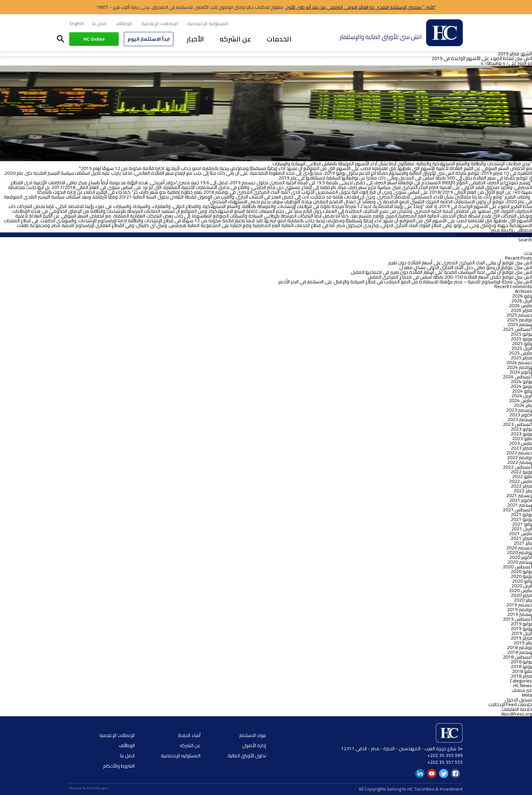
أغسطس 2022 (517, 467)
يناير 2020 (523, 600)
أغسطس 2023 (517, 424)
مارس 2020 (520, 590)
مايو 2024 (522, 391)
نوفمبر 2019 (519, 609)
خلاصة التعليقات (517, 709)
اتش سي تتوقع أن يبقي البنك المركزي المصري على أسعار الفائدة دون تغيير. (460, 263)
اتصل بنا (99, 23)
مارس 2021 (520, 533)
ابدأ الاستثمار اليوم (149, 39)
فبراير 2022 (521, 486)
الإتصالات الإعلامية (160, 23)
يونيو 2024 (521, 386)
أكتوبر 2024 (521, 372)
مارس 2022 (520, 481)
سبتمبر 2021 (520, 505)
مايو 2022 (522, 476)
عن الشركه (236, 39)
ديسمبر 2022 (519, 453)
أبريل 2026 (522, 301)
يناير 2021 (523, 543)
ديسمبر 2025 (519, 315)
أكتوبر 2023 (521, 415)
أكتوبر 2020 (521, 557)
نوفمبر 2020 (519, 552)
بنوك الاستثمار (253, 735)
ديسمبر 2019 (519, 605)
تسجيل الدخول (518, 700)
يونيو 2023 (521, 434)
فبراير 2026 (521, 310)
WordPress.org (517, 714)
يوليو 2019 (521, 624)
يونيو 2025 (521, 339)
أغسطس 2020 (517, 567)
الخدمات (279, 39)
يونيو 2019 (521, 628)
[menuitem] (77, 24)
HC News (486, 235)
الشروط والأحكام (119, 766)
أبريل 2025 (522, 348)
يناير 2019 (523, 643)
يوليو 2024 (521, 381)
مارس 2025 (520, 353)
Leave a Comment (514, 235)
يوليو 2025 (521, 334)
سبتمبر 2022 (520, 462)
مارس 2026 (520, 305)
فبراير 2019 (521, 638)
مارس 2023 (520, 443)
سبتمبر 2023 (520, 419)
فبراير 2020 (521, 595)
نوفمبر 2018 (519, 647)
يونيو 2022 (521, 472)
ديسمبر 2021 (519, 495)
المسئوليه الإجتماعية (208, 23)
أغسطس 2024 (517, 377)
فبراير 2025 (521, 358)
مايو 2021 (522, 524)
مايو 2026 (522, 296)
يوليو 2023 (521, 429)
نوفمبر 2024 (519, 367)
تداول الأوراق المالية (247, 756)
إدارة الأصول (254, 745)
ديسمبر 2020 (519, 548)
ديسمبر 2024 (519, 362)
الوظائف (124, 23)
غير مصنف (522, 690)
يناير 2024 (523, 405)
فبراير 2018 (521, 676)
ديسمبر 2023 (519, 410)
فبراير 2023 (521, 448)
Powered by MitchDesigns (89, 788)
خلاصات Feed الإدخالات (510, 704)
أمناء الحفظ (189, 735)
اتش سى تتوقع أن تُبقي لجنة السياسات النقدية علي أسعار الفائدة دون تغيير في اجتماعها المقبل (441, 272)
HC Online (94, 39)
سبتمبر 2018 (520, 652)
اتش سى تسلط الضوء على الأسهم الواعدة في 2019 (482, 58)
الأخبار (196, 39)
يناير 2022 (523, 491)
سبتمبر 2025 (520, 324)
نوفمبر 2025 (519, 320)
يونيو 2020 (521, 576)
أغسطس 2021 (517, 510)
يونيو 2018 (521, 666)
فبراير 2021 (521, 538)
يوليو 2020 (521, 571)
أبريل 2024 (522, 396)
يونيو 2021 (521, 519)
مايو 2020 (522, 581)
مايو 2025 (522, 343)
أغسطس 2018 (517, 657)
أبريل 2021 (522, 529)
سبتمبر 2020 (520, 562)
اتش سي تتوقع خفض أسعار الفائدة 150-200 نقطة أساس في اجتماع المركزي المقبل (450, 277)
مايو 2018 (522, 671)
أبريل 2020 (522, 586)
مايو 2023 (522, 438)
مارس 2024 (520, 400)
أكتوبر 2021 (521, 500)
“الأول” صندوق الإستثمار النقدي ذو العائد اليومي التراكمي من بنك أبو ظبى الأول (361, 7)
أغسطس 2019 (517, 619)
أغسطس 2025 (517, 329)
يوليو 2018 (521, 662)
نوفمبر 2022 (519, 457)
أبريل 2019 (522, 633)
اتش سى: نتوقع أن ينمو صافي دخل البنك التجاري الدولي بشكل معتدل (466, 267)
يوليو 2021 (521, 514)
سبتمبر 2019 (520, 614)
